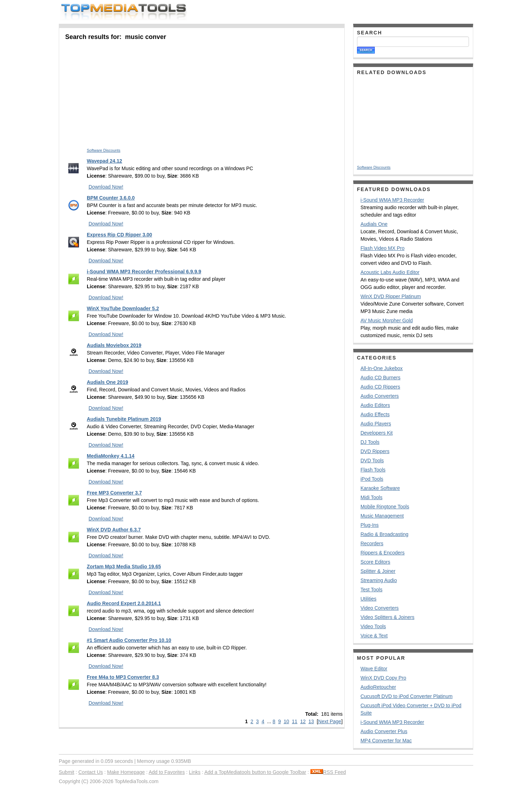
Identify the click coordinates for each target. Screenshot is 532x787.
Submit (67, 772)
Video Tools (373, 626)
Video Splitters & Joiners (387, 617)
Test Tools (372, 590)
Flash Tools (373, 470)
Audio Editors (375, 405)
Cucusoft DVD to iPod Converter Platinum (407, 696)
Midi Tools (372, 497)
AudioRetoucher (378, 687)
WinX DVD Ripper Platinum (391, 296)
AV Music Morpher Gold (387, 320)
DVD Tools (372, 461)
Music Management (382, 516)
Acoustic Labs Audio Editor (390, 272)
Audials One (374, 224)
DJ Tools (370, 442)
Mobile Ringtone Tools (385, 507)
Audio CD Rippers (380, 387)
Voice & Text (374, 636)
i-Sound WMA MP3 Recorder (392, 200)
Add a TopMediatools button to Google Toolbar (255, 772)
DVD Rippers (375, 451)
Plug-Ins (370, 525)
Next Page (330, 721)
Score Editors (375, 562)
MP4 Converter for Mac (386, 741)
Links (195, 772)
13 (311, 721)
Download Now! (106, 187)
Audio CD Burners (381, 378)
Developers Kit (377, 433)
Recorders (372, 543)
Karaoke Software (380, 488)
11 (295, 721)
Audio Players (376, 424)
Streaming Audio (379, 580)
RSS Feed (328, 772)
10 (287, 721)
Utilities (369, 599)
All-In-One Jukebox (382, 368)
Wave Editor (374, 669)
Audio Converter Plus (384, 731)
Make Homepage (126, 772)
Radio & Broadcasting (384, 534)
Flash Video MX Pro (383, 248)
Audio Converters (380, 396)
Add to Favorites (167, 772)
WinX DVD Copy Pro (383, 678)
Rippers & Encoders (383, 553)
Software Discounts (104, 150)
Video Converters (380, 608)
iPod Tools (372, 479)
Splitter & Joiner (378, 571)
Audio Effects (375, 414)
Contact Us (90, 772)
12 (303, 721)
